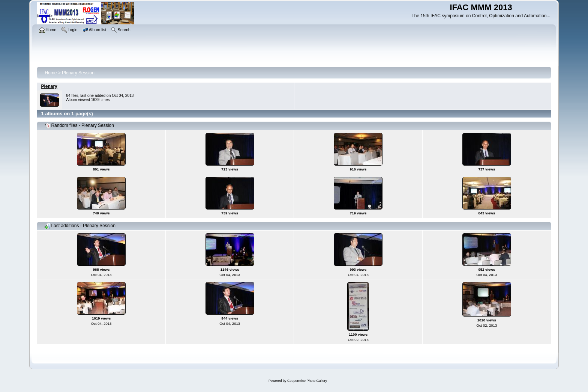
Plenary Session (78, 73)
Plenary (49, 86)
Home (51, 73)
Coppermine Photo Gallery (307, 381)
